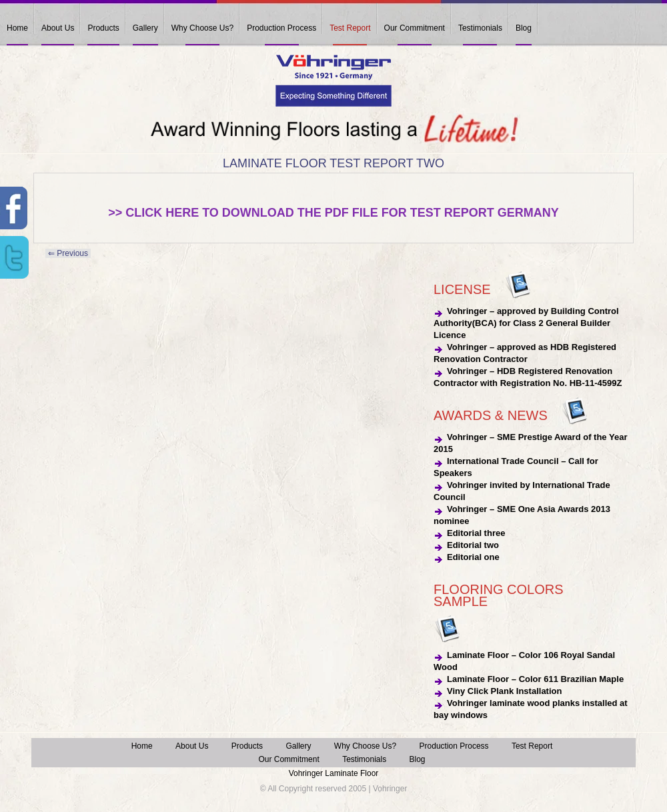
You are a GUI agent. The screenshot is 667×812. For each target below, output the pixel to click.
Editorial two (473, 545)
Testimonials (480, 28)
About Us (58, 28)
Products (103, 28)
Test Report (350, 28)
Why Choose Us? (202, 28)
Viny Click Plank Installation (504, 691)
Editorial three (476, 533)
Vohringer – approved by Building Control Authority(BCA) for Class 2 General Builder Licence (526, 323)
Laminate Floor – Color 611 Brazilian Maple (535, 679)
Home (17, 28)
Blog (524, 28)
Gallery (145, 28)
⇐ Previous (68, 253)
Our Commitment (415, 28)
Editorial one (473, 557)
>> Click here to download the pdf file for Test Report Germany (333, 213)
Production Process (281, 28)
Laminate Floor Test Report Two (333, 163)
